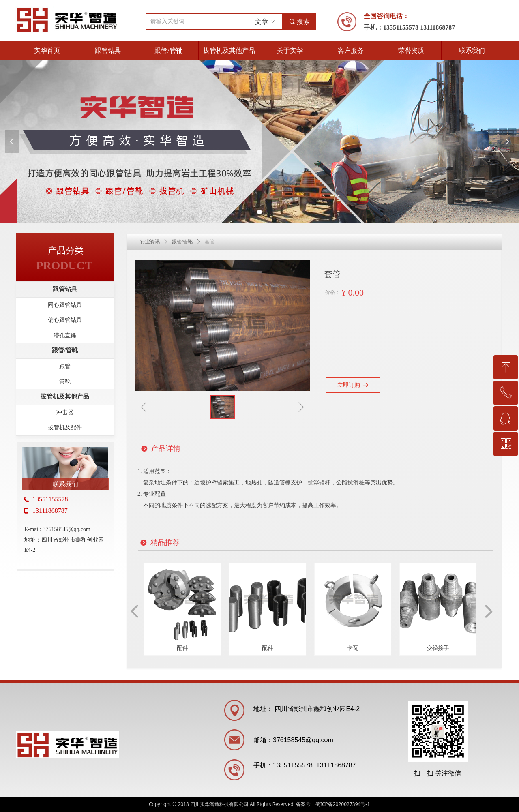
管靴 (65, 382)
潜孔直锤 (65, 335)
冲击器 (65, 412)
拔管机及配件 (65, 427)
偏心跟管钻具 (65, 320)
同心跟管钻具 (65, 305)
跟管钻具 (65, 289)
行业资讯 (150, 242)
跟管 (65, 366)
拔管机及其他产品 (65, 396)
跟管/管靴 (182, 242)
